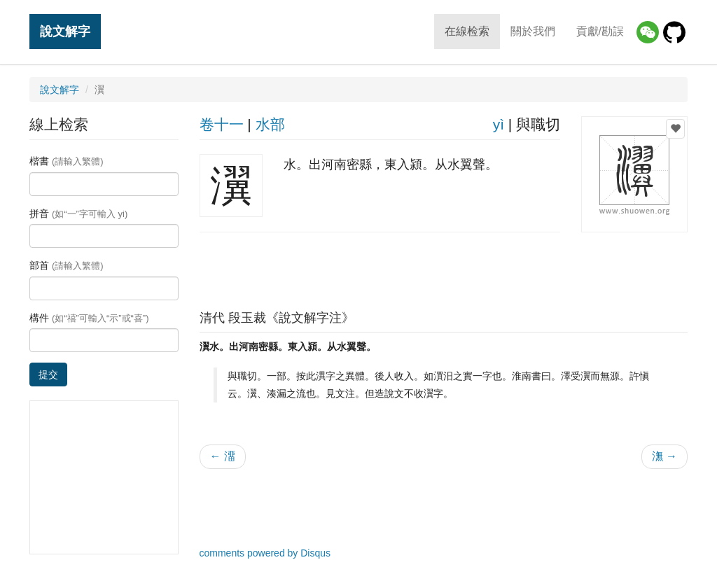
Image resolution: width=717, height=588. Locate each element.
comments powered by (265, 553)
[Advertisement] (443, 267)
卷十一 (222, 124)
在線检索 (467, 31)
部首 (67, 265)
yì (499, 124)
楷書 (67, 161)
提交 (48, 374)
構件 (89, 318)
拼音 (78, 213)
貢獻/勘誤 (600, 31)
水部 (270, 124)
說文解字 (65, 31)
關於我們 (533, 31)
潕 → (664, 456)
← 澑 (223, 456)
